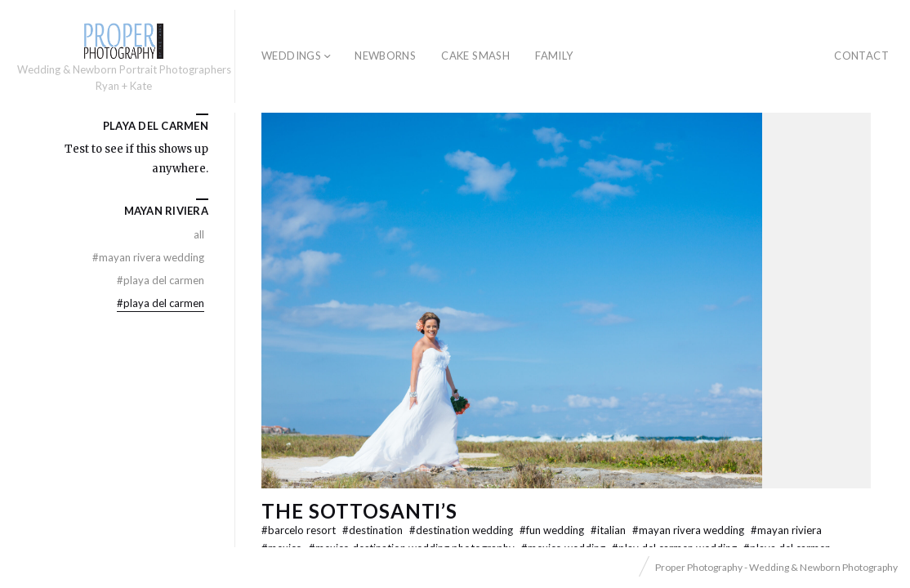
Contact (861, 56)
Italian (609, 530)
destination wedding (462, 530)
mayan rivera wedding (689, 530)
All (199, 234)
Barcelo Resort (300, 530)
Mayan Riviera (786, 530)
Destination (374, 530)
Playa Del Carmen (161, 280)
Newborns (385, 56)
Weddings (291, 56)
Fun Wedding (553, 530)
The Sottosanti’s (359, 511)
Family (554, 56)
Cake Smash (475, 56)
